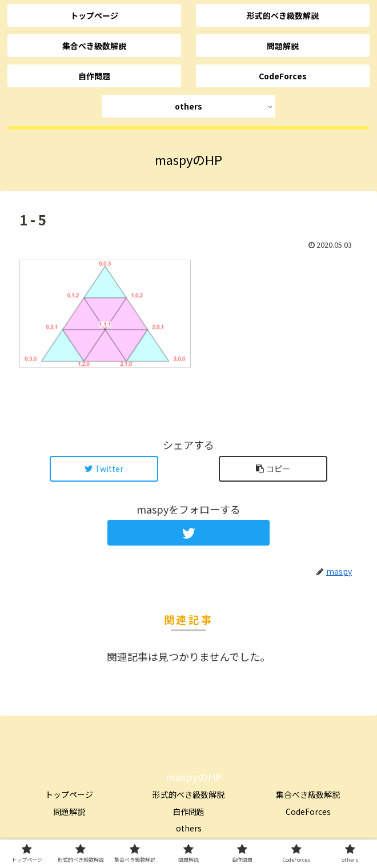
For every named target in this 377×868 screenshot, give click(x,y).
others (189, 828)
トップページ (69, 794)
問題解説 (69, 812)
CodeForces (308, 812)
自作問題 (188, 812)
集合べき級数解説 (308, 794)
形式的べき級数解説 (188, 794)
